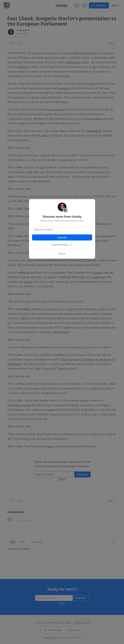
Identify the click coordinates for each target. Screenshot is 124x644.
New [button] (23, 542)
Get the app (74, 630)
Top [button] (13, 542)
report (28, 282)
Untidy (62, 5)
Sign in (115, 5)
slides (45, 136)
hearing (22, 67)
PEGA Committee (84, 53)
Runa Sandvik (23, 30)
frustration (95, 119)
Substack (48, 638)
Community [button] (37, 542)
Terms (69, 623)
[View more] (85, 5)
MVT (24, 318)
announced (57, 110)
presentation (93, 131)
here (68, 76)
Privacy (60, 623)
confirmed (99, 277)
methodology (61, 332)
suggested (64, 88)
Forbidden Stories (19, 405)
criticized (89, 84)
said (42, 168)
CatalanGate (73, 62)
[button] (12, 43)
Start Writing (53, 630)
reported (97, 273)
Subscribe (62, 238)
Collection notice (82, 623)
